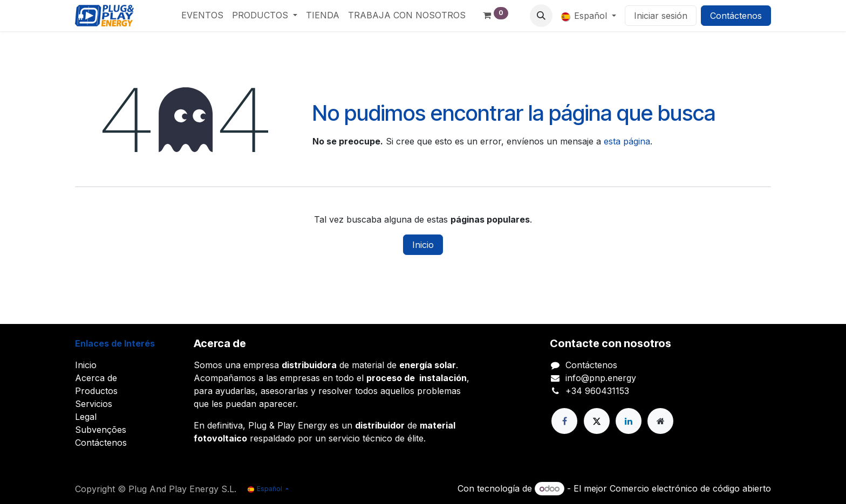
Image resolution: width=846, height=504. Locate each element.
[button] (541, 16)
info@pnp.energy (601, 378)
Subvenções (101, 430)
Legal (86, 417)
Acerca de (96, 378)
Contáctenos (736, 16)
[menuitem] (202, 15)
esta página (627, 141)
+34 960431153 (597, 391)
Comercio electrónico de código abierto (690, 488)
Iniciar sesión (661, 16)
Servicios (94, 404)
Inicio (423, 245)
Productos (96, 391)
